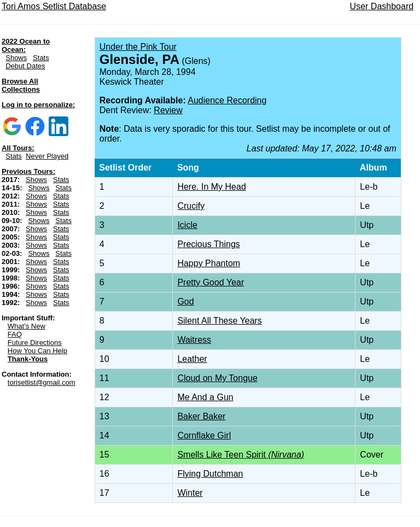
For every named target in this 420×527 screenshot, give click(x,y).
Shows (16, 58)
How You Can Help (37, 351)
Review (168, 110)
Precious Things (208, 244)
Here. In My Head (211, 187)
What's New (27, 326)
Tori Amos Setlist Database (54, 6)
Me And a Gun (205, 397)
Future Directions (35, 342)
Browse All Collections (21, 85)
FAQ (15, 334)
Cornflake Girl (204, 435)
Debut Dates (25, 66)
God (185, 301)
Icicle (187, 225)
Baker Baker (201, 416)
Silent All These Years (219, 321)
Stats (41, 58)
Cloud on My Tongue (217, 378)
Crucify (191, 206)
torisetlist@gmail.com (42, 382)
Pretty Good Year (211, 282)
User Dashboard (382, 6)
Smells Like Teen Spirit (241, 455)
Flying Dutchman (210, 474)
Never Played (47, 156)
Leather (192, 359)
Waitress (194, 340)
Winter (190, 493)
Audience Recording (227, 100)
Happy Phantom (209, 263)
